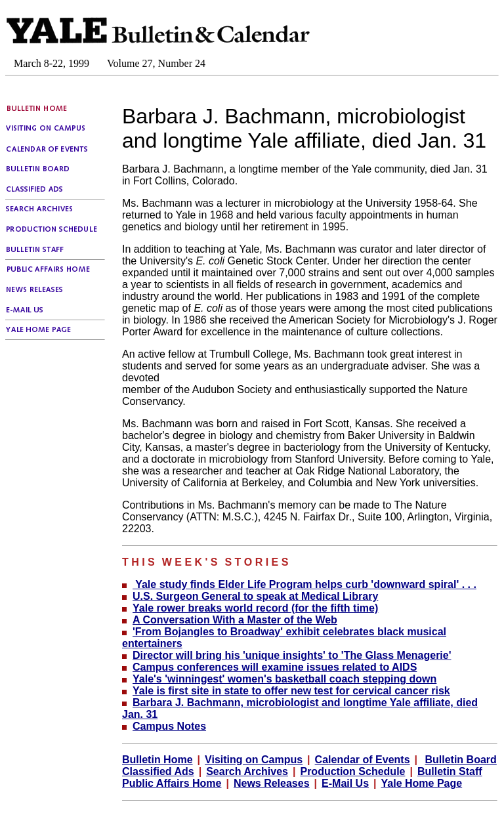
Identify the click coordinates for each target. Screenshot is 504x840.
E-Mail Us (345, 783)
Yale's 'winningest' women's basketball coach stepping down (284, 679)
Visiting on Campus (254, 760)
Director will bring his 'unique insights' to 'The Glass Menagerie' (292, 655)
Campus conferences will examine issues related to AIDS (275, 667)
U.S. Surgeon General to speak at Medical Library (255, 596)
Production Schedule (352, 771)
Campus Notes (169, 726)
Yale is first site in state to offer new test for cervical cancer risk (291, 691)
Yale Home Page (422, 783)
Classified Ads (158, 771)
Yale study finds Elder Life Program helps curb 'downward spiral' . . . (304, 584)
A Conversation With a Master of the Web (235, 620)
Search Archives (247, 771)
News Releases (272, 783)
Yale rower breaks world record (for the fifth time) (255, 608)
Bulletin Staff (450, 771)
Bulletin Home (157, 760)
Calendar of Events (363, 760)
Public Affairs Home (172, 783)
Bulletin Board (460, 760)
